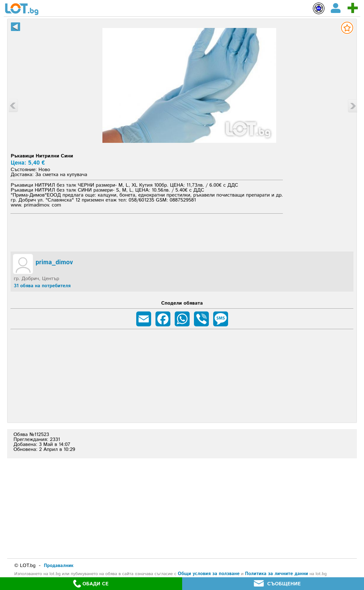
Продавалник (59, 566)
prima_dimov (54, 263)
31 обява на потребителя (42, 286)
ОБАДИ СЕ (91, 584)
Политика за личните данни (276, 574)
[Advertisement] (182, 232)
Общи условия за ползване (209, 574)
